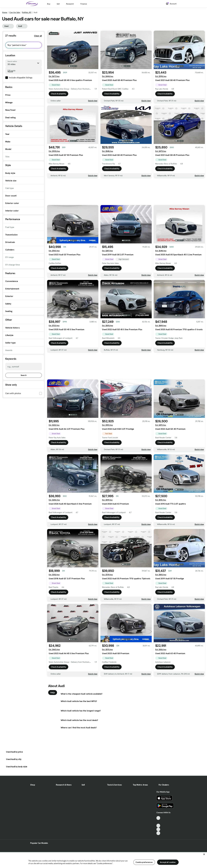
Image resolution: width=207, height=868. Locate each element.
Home (5, 12)
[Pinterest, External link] (158, 833)
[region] (103, 860)
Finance (84, 4)
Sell (58, 4)
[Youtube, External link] (158, 826)
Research (70, 4)
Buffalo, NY (27, 12)
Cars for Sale (15, 12)
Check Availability (58, 94)
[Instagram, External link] (158, 829)
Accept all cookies (168, 862)
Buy (49, 4)
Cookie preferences (144, 862)
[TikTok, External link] (158, 818)
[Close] (204, 854)
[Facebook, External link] (158, 822)
